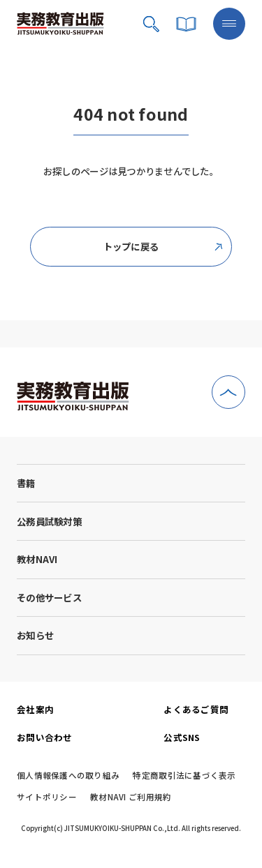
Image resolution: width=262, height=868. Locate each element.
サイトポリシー (47, 798)
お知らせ (35, 635)
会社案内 (35, 709)
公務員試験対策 (49, 521)
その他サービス (49, 597)
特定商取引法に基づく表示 (184, 776)
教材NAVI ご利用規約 (131, 798)
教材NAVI (37, 559)
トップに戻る (163, 246)
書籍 (26, 483)
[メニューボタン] (229, 24)
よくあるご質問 (196, 709)
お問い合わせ (45, 737)
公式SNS (182, 737)
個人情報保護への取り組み (68, 776)
